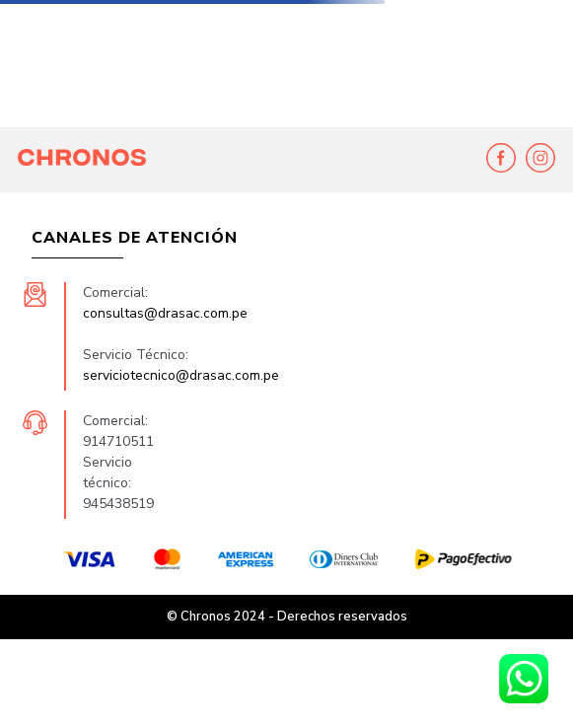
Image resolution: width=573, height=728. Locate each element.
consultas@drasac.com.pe (165, 313)
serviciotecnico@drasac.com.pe (181, 375)
